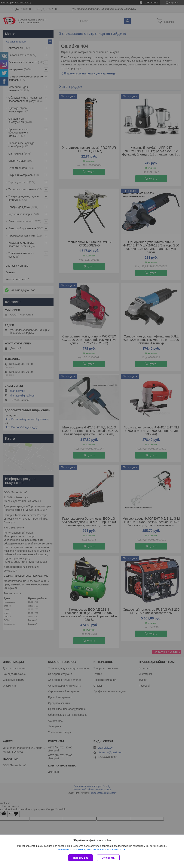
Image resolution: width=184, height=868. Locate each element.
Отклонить (108, 858)
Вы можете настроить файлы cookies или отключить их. (91, 849)
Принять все (81, 858)
